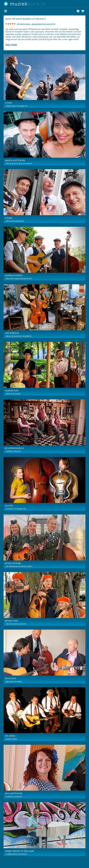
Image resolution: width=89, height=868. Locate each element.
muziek (28, 4)
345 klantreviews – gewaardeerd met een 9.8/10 (36, 24)
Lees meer (11, 44)
